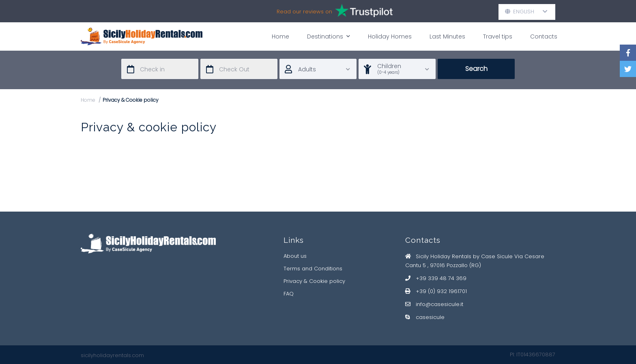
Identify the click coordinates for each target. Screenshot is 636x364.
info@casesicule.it (439, 304)
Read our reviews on (335, 12)
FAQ (289, 294)
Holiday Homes (390, 36)
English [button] (526, 12)
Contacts (544, 36)
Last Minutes (447, 36)
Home (280, 36)
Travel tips (498, 36)
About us (295, 256)
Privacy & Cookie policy (314, 281)
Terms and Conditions (313, 269)
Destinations (329, 36)
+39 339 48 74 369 (441, 278)
